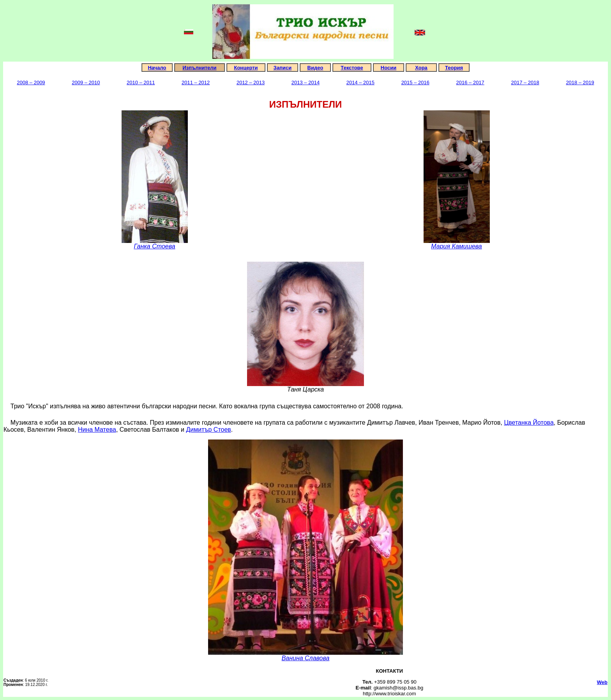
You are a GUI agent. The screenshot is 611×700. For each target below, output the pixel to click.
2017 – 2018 (525, 82)
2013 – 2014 (305, 82)
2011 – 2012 (196, 82)
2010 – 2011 (141, 82)
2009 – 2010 (86, 82)
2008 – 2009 (31, 82)
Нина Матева (97, 430)
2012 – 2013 (251, 82)
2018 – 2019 (580, 82)
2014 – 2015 (360, 82)
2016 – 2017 (470, 82)
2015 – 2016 (415, 82)
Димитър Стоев (208, 430)
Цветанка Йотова (529, 423)
